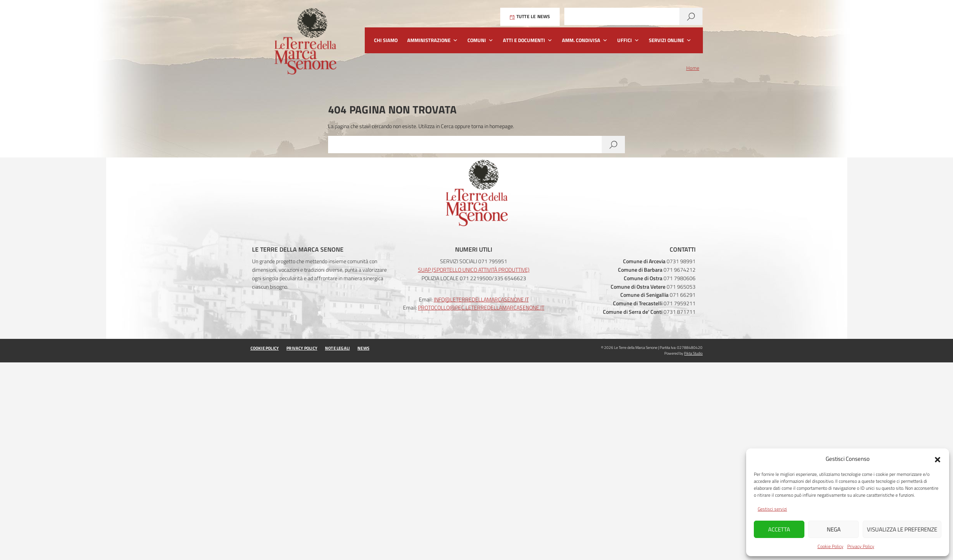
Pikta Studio (693, 353)
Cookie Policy (830, 546)
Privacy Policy (861, 546)
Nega (834, 529)
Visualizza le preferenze (902, 529)
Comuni (480, 40)
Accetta (779, 529)
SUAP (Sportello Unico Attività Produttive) (474, 270)
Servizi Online (670, 40)
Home (693, 68)
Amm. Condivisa (585, 40)
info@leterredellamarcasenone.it (481, 299)
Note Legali (337, 348)
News (363, 348)
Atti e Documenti (528, 40)
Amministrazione (432, 40)
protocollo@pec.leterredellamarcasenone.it (481, 307)
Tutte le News (530, 17)
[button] (938, 459)
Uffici (628, 40)
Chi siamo (386, 40)
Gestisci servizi (772, 509)
